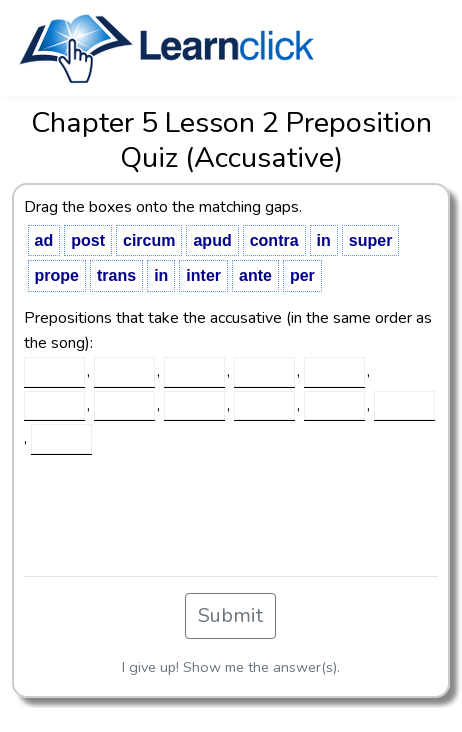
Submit (230, 615)
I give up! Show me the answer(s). (231, 667)
